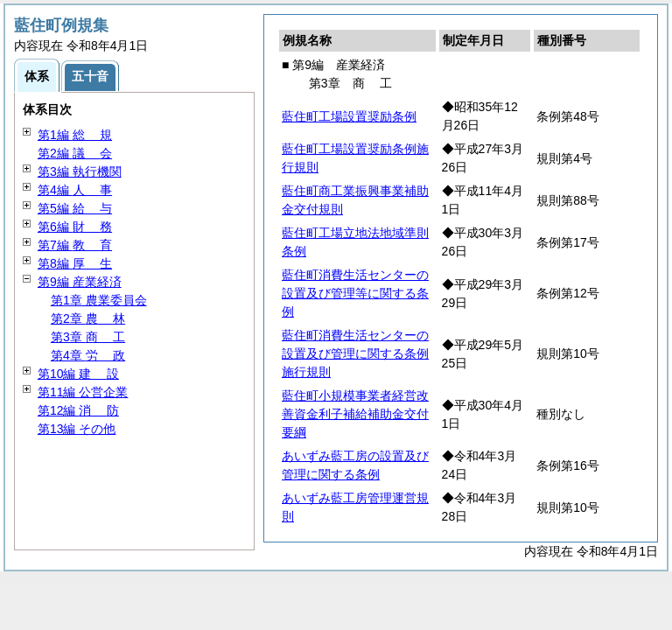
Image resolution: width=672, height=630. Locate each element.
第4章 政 (88, 355)
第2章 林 (88, 318)
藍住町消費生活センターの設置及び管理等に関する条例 (355, 293)
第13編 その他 (77, 429)
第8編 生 (75, 263)
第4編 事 (75, 190)
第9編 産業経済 (80, 282)
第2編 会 (75, 153)
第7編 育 (75, 245)
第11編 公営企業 (83, 392)
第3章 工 (88, 337)
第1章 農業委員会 (99, 300)
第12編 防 (78, 410)
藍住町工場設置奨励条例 (349, 116)
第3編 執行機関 (80, 171)
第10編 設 (78, 374)
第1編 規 (75, 135)
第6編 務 (75, 227)
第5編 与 (75, 208)
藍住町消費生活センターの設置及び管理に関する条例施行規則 (355, 353)
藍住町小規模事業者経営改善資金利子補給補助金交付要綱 (355, 414)
